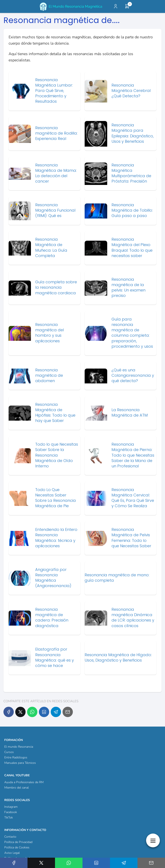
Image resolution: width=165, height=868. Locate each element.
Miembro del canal (17, 779)
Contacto (10, 828)
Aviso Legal (12, 844)
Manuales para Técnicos (20, 754)
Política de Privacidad (18, 834)
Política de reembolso (19, 850)
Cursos (9, 744)
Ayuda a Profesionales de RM (24, 774)
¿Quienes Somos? (16, 855)
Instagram (11, 798)
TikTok (9, 809)
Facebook (11, 804)
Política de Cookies (17, 839)
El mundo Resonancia (19, 738)
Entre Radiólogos (16, 749)
